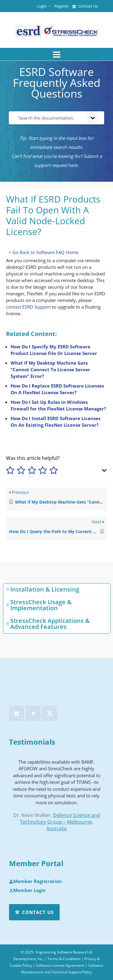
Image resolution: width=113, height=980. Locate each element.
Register (61, 6)
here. (74, 165)
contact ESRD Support (28, 307)
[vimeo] (33, 713)
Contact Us (85, 6)
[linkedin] (17, 713)
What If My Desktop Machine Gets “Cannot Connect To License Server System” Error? (50, 369)
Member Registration (35, 881)
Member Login (27, 890)
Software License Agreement (60, 965)
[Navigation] (56, 54)
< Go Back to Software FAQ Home (43, 252)
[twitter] (50, 713)
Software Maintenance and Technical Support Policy (62, 969)
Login (44, 6)
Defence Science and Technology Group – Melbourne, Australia (60, 822)
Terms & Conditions (64, 959)
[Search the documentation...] (47, 118)
